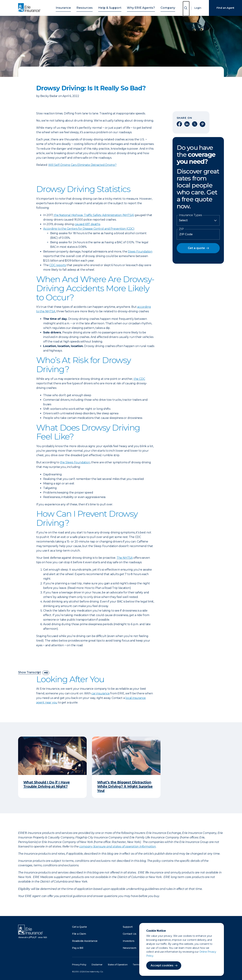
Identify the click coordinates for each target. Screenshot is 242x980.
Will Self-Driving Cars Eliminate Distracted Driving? (82, 165)
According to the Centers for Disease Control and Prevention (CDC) (89, 229)
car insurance (100, 693)
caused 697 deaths (87, 224)
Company (161, 7)
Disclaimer (97, 965)
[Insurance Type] (198, 220)
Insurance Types (190, 215)
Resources (88, 7)
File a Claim (79, 934)
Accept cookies (162, 965)
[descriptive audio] (46, 673)
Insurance (70, 7)
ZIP (181, 229)
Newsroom (130, 948)
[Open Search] (186, 9)
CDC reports (58, 265)
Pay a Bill (78, 948)
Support (128, 927)
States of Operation (118, 965)
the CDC (139, 379)
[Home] (30, 8)
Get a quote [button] (196, 248)
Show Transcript (30, 672)
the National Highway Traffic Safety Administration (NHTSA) (94, 215)
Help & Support (110, 7)
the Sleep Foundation (75, 462)
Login (198, 8)
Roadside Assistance (85, 941)
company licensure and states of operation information (117, 847)
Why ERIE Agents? (138, 7)
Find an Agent (225, 8)
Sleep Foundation (140, 252)
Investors (129, 941)
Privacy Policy (79, 965)
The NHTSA (125, 558)
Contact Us (130, 934)
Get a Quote (79, 927)
